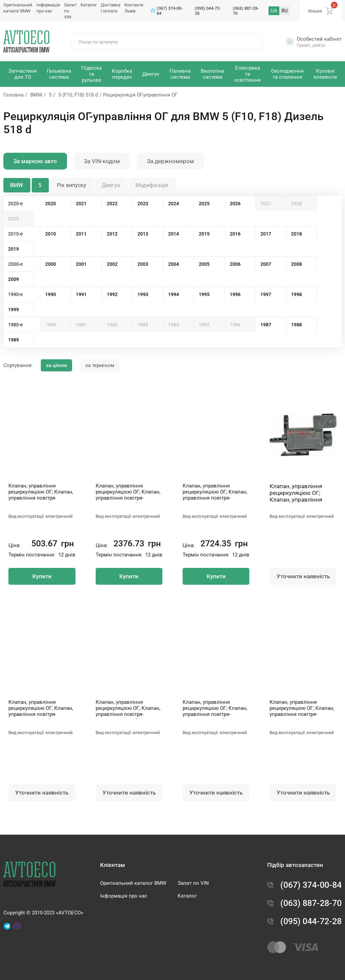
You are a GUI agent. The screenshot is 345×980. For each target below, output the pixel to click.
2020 (51, 204)
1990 (51, 294)
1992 (112, 294)
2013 (143, 234)
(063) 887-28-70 (246, 11)
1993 (143, 294)
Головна (13, 95)
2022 (112, 204)
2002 (112, 264)
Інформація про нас (124, 896)
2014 (174, 234)
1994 (174, 294)
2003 (143, 264)
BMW (36, 95)
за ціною (56, 365)
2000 (51, 264)
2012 (112, 234)
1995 (204, 294)
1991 (81, 294)
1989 (13, 340)
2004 (174, 264)
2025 (204, 204)
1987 (266, 325)
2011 (81, 234)
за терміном (100, 365)
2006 (235, 264)
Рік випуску (72, 185)
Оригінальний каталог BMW (133, 883)
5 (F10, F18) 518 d (78, 95)
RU (285, 11)
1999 (13, 310)
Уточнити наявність (303, 576)
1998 (296, 294)
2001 (81, 264)
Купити (42, 576)
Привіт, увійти (311, 45)
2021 (81, 204)
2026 (235, 204)
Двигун (111, 185)
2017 (266, 234)
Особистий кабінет (319, 39)
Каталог (89, 5)
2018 (296, 234)
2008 (296, 264)
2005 (204, 264)
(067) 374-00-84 (170, 11)
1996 (235, 294)
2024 (174, 204)
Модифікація (152, 185)
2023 (143, 204)
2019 (13, 249)
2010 (51, 234)
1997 (266, 294)
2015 (204, 234)
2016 (235, 234)
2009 (13, 279)
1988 (296, 325)
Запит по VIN (193, 883)
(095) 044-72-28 (208, 11)
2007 (266, 264)
